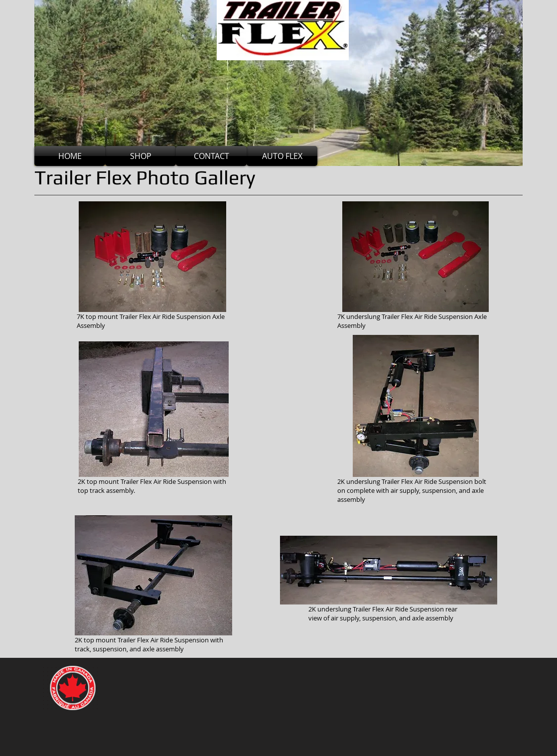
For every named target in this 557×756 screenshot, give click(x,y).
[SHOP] (140, 156)
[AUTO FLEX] (282, 156)
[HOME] (70, 156)
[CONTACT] (211, 156)
